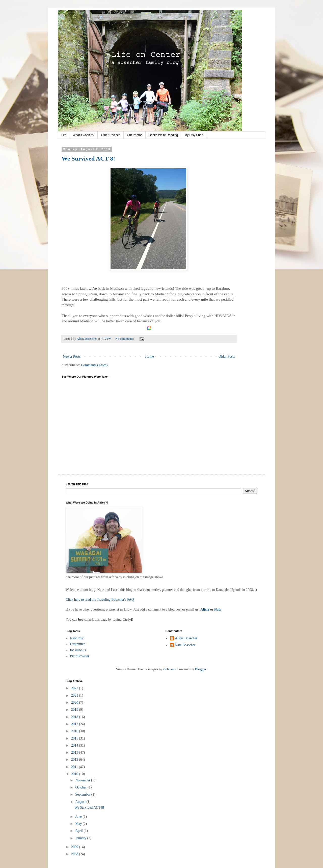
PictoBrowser (80, 656)
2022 (75, 688)
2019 (75, 710)
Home (150, 357)
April (79, 831)
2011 (75, 767)
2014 (75, 745)
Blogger (200, 669)
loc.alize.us (78, 650)
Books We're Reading (163, 135)
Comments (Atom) (94, 365)
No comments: (125, 339)
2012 (75, 760)
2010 (75, 774)
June (79, 817)
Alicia (205, 609)
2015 (75, 738)
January (81, 838)
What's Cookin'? (84, 135)
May (79, 824)
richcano (169, 669)
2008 (75, 854)
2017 (75, 724)
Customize (78, 644)
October (81, 787)
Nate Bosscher (185, 645)
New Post (77, 638)
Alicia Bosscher (186, 638)
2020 (75, 703)
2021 (75, 695)
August (81, 802)
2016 (75, 731)
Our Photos (135, 135)
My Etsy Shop (194, 135)
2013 (75, 753)
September (83, 794)
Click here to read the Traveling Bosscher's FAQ (100, 600)
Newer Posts (72, 357)
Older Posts (227, 357)
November (83, 780)
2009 (75, 847)
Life (64, 135)
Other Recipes (111, 135)
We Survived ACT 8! (88, 159)
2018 (75, 717)
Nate (218, 609)
